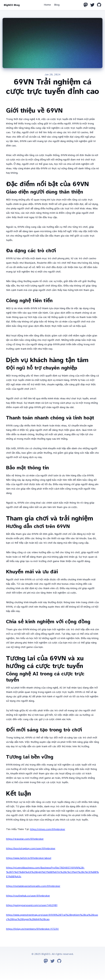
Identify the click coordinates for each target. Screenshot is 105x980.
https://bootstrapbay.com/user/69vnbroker (31, 848)
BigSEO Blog (12, 5)
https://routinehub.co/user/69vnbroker (28, 896)
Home (47, 5)
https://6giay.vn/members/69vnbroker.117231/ (32, 929)
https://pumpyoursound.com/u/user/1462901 (32, 905)
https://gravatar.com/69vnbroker (25, 839)
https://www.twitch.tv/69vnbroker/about (29, 858)
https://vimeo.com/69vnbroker (48, 829)
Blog (57, 5)
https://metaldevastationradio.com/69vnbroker (33, 886)
